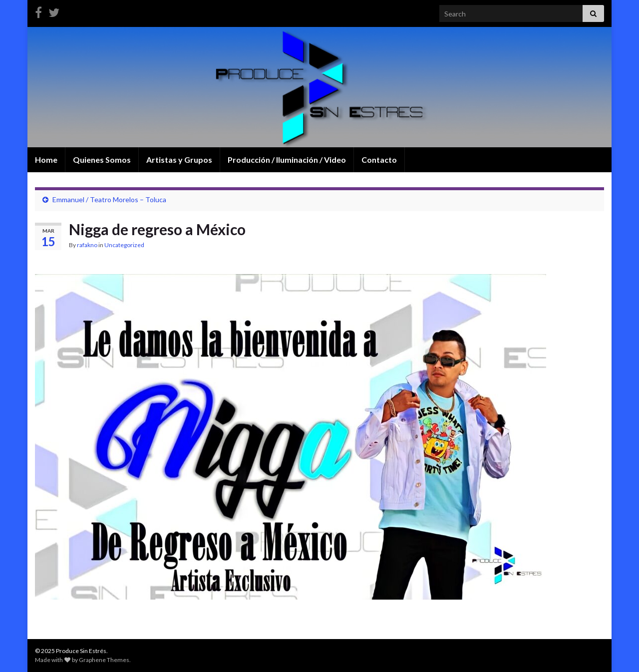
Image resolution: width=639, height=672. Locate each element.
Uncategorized (124, 245)
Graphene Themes (104, 660)
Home (46, 160)
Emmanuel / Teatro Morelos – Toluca (109, 199)
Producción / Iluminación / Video (287, 160)
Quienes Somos (102, 160)
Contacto (379, 160)
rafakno (87, 245)
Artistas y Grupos (179, 160)
